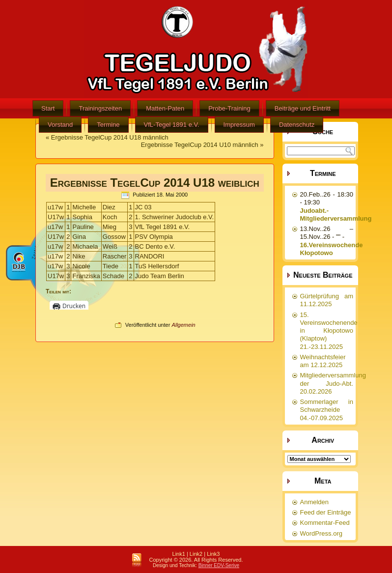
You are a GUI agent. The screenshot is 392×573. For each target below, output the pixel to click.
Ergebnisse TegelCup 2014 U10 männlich (200, 145)
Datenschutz (297, 125)
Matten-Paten (165, 108)
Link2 (196, 554)
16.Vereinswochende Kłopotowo (332, 249)
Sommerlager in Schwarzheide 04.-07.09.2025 (327, 410)
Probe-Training (229, 108)
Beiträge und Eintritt (303, 108)
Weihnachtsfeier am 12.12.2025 (323, 361)
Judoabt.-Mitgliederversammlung (336, 215)
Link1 (179, 554)
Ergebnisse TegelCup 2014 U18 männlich (110, 137)
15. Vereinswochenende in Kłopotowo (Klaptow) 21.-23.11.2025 (329, 331)
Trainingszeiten (100, 108)
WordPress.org (321, 533)
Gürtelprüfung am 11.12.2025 (327, 300)
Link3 (213, 554)
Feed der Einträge (326, 512)
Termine (108, 125)
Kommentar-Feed (325, 523)
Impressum (239, 125)
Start (48, 108)
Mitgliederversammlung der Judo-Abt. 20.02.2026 (333, 383)
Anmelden (315, 502)
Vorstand (60, 125)
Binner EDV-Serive (219, 565)
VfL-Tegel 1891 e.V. (172, 125)
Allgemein (183, 325)
